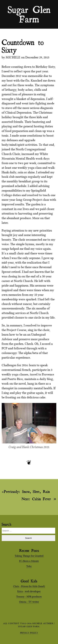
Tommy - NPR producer (29, 597)
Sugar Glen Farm (29, 9)
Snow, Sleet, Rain (27, 492)
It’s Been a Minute (29, 561)
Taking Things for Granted (29, 556)
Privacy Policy (29, 633)
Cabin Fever (36, 499)
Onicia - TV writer (29, 602)
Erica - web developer (29, 591)
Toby (29, 566)
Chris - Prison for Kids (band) (29, 586)
